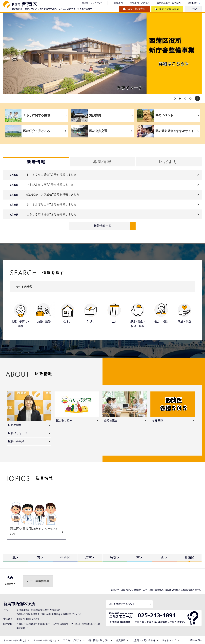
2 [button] (180, 99)
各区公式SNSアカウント (122, 603)
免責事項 (121, 639)
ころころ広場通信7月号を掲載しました (52, 215)
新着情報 (36, 162)
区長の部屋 (15, 424)
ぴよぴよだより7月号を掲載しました (50, 185)
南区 (140, 556)
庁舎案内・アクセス (140, 3)
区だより (169, 162)
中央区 (65, 556)
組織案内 (118, 3)
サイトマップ (169, 639)
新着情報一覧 (102, 226)
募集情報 (102, 162)
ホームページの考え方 (15, 639)
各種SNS (157, 419)
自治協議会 (111, 419)
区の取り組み (64, 419)
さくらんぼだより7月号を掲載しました (52, 205)
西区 (164, 556)
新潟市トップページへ (92, 3)
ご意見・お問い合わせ (144, 639)
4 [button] (190, 99)
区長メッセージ (18, 432)
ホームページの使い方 (45, 639)
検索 (195, 9)
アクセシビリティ (72, 639)
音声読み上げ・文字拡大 (169, 3)
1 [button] (175, 99)
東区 (41, 556)
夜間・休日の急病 (169, 9)
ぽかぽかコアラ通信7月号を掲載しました (53, 195)
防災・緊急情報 (136, 9)
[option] (102, 53)
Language (193, 3)
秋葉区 (115, 556)
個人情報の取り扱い (99, 639)
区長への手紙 (16, 440)
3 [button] (185, 99)
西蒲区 (189, 556)
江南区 (90, 556)
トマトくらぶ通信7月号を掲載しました (52, 175)
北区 (16, 556)
